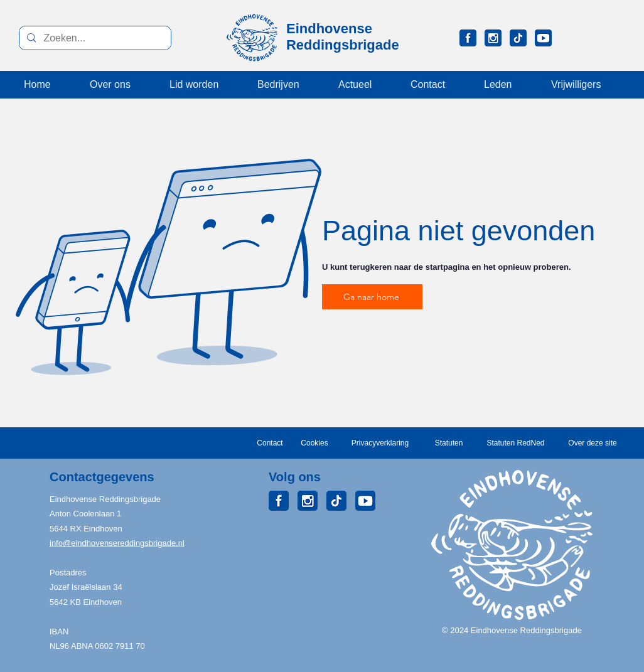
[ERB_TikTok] (518, 38)
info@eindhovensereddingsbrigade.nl (117, 543)
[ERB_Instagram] (493, 38)
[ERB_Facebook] (468, 38)
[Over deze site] (593, 443)
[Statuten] (449, 443)
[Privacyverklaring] (380, 443)
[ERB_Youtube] (543, 38)
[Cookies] (314, 443)
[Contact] (270, 443)
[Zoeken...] (94, 38)
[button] (507, 84)
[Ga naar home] (372, 297)
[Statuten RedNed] (516, 443)
